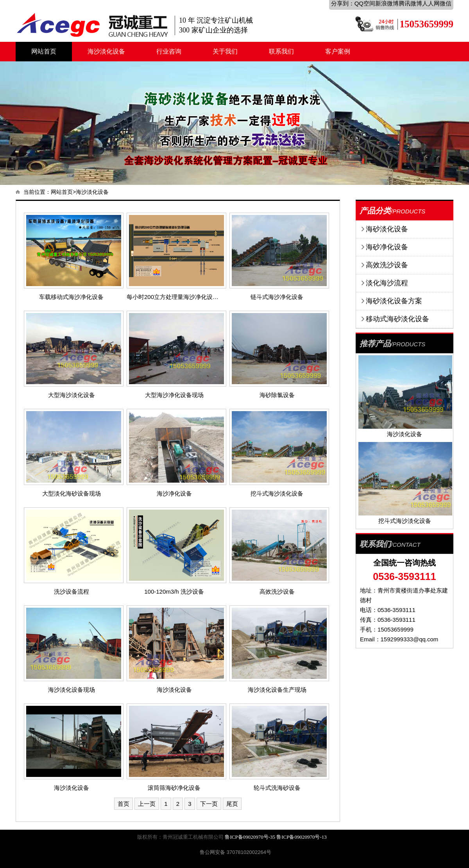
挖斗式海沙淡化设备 (405, 521)
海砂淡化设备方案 (394, 301)
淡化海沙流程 (387, 283)
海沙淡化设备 (106, 51)
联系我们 (281, 51)
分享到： (343, 3)
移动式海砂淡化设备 (397, 319)
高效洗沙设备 (387, 265)
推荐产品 (375, 344)
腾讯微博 (410, 3)
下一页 (209, 804)
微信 (446, 3)
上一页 (147, 804)
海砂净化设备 (387, 247)
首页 (124, 804)
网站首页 (44, 51)
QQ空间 (365, 3)
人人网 (431, 3)
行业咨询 (169, 51)
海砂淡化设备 (387, 229)
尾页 (232, 804)
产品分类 (375, 211)
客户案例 (338, 51)
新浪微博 (387, 3)
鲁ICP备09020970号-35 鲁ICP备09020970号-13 (276, 837)
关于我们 (225, 51)
